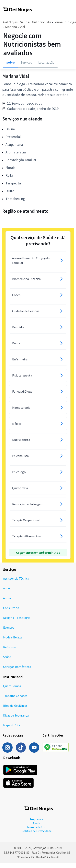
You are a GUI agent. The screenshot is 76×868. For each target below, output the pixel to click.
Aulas (7, 588)
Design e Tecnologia (17, 618)
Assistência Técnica (16, 578)
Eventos (9, 627)
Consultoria (11, 608)
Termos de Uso (36, 827)
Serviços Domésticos (17, 667)
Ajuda (36, 823)
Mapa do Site (12, 725)
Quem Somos (12, 686)
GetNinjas (10, 22)
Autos (7, 598)
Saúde (25, 22)
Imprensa (37, 819)
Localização (46, 62)
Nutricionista (41, 22)
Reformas (10, 647)
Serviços (26, 62)
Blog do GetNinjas (15, 706)
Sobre (10, 62)
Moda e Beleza (13, 637)
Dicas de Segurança (16, 715)
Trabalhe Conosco (15, 696)
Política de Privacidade (37, 831)
